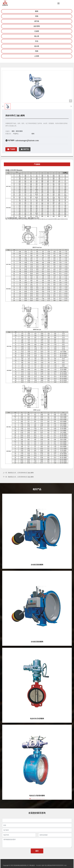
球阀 (37, 16)
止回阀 (37, 56)
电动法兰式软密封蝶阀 (37, 796)
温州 (43, 865)
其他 (37, 41)
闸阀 (37, 51)
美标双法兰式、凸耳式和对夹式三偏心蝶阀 (21, 473)
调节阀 (37, 21)
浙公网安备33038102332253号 (54, 865)
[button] (30, 799)
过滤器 (37, 31)
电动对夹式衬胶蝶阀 (37, 719)
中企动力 (39, 865)
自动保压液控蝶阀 (37, 565)
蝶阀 (37, 11)
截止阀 (37, 36)
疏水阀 (37, 46)
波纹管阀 (37, 26)
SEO (65, 865)
